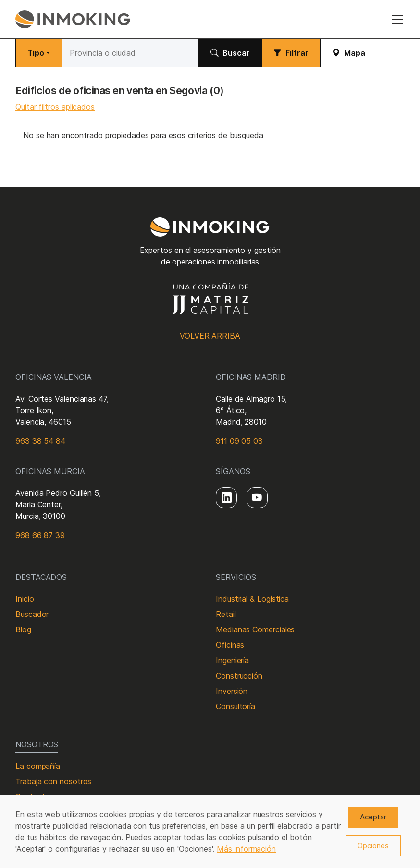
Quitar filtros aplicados (55, 107)
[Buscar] (130, 53)
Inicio (25, 599)
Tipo (36, 53)
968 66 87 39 (40, 535)
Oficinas (230, 645)
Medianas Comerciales (255, 629)
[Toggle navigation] (397, 19)
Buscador (32, 614)
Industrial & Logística (252, 599)
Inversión (232, 691)
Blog (23, 629)
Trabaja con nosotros (53, 781)
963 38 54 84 (40, 441)
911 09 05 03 (239, 441)
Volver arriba (210, 336)
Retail (226, 614)
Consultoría (235, 706)
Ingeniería (232, 660)
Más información (246, 849)
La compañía (38, 766)
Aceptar (373, 817)
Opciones (373, 846)
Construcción (239, 676)
